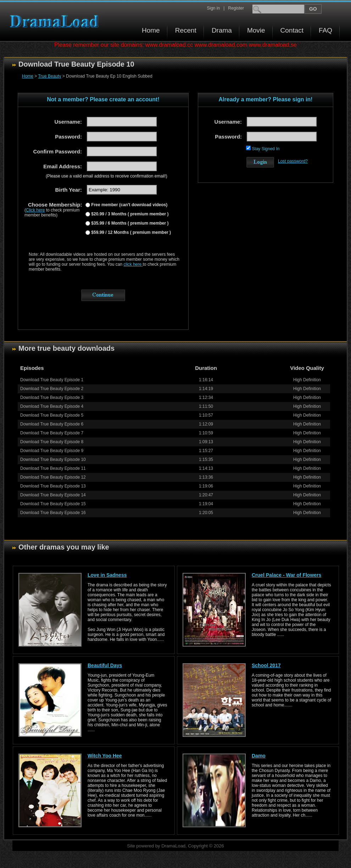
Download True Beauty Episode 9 (52, 451)
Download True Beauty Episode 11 (53, 468)
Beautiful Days (105, 665)
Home (151, 30)
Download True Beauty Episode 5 (52, 415)
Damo (259, 756)
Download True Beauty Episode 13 (53, 486)
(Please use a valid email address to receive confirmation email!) (107, 176)
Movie (256, 30)
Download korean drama (56, 21)
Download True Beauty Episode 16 (53, 513)
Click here (35, 210)
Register (236, 8)
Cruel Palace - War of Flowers (286, 575)
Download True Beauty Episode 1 (52, 380)
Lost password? (293, 161)
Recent (186, 30)
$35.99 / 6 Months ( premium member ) (129, 223)
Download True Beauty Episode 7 (52, 433)
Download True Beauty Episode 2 (52, 389)
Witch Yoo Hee (105, 756)
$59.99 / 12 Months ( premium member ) (130, 232)
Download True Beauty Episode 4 (52, 406)
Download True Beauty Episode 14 (53, 495)
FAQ (325, 30)
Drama (222, 30)
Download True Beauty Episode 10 (53, 460)
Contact (292, 30)
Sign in (213, 8)
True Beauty (49, 76)
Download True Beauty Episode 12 (53, 477)
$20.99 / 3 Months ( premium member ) (129, 214)
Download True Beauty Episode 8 (52, 442)
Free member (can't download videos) (129, 205)
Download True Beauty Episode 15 (53, 504)
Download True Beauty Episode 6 (52, 424)
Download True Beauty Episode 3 (52, 398)
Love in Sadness (107, 575)
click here (133, 264)
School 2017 (266, 665)
